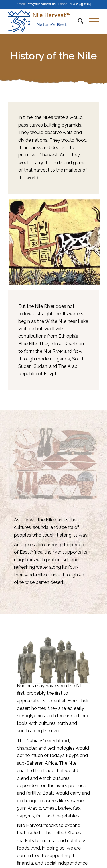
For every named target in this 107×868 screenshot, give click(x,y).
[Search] (78, 21)
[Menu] (91, 21)
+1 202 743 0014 (80, 4)
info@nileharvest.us (41, 4)
